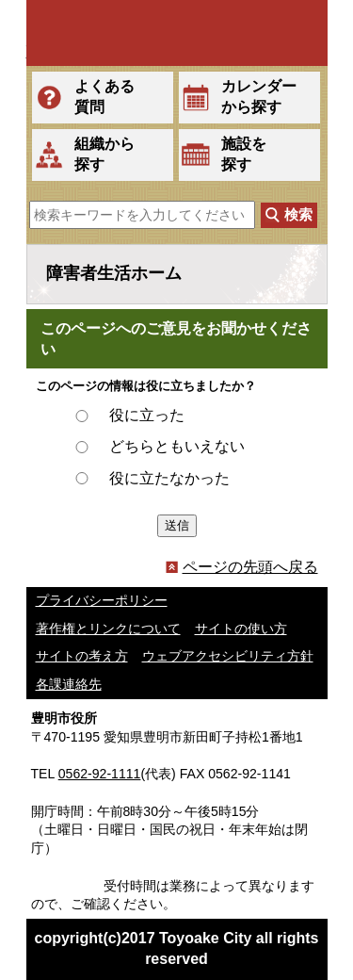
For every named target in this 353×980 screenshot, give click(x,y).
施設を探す (244, 154)
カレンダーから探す (259, 97)
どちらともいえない (177, 446)
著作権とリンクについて (108, 629)
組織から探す (104, 154)
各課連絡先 (69, 684)
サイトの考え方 (82, 656)
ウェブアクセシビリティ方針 (228, 656)
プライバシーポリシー (102, 600)
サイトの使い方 (241, 629)
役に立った (147, 415)
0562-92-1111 (100, 774)
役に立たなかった (169, 478)
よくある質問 (104, 97)
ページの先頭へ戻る (242, 567)
